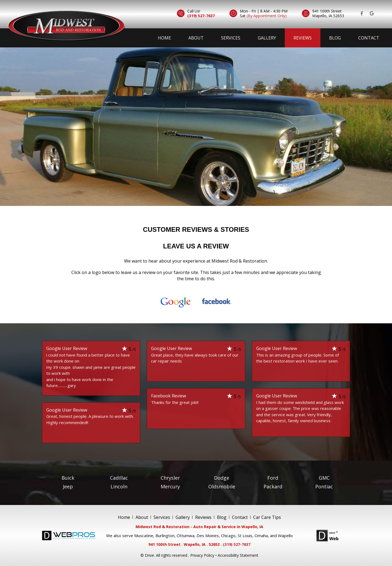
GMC (324, 477)
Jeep (68, 486)
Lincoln (119, 486)
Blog (335, 38)
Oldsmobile (222, 486)
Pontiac (324, 486)
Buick (68, 477)
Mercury (170, 486)
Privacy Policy (202, 555)
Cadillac (119, 477)
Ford (273, 477)
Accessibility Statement (238, 555)
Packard (273, 486)
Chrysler (170, 477)
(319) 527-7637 (201, 16)
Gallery (267, 38)
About (196, 38)
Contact (369, 38)
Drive (149, 555)
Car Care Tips (267, 517)
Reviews (303, 38)
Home (164, 38)
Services (231, 38)
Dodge (222, 477)
